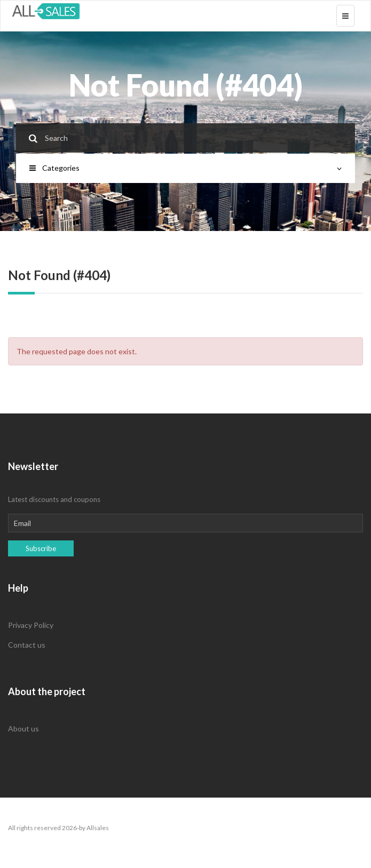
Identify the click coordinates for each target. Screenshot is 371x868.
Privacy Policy (31, 625)
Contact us (27, 645)
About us (23, 728)
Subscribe (41, 548)
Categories (185, 168)
